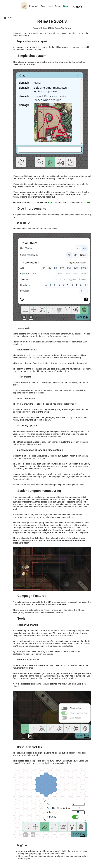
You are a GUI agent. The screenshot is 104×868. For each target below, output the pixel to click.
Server (58, 6)
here (88, 202)
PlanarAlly (34, 6)
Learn (50, 6)
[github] (81, 7)
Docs (43, 6)
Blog (66, 6)
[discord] (77, 7)
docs (50, 202)
